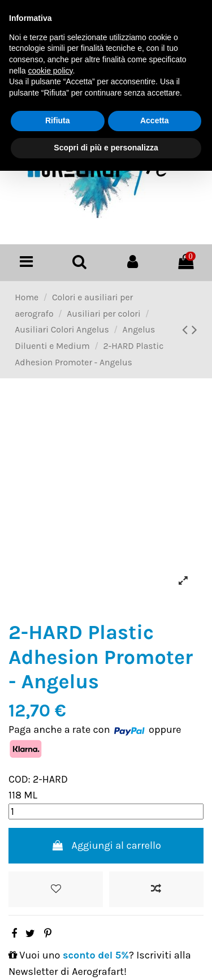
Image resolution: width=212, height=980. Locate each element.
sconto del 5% (96, 955)
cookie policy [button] (50, 71)
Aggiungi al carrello (106, 845)
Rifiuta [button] (58, 120)
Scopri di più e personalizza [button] (106, 148)
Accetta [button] (155, 120)
